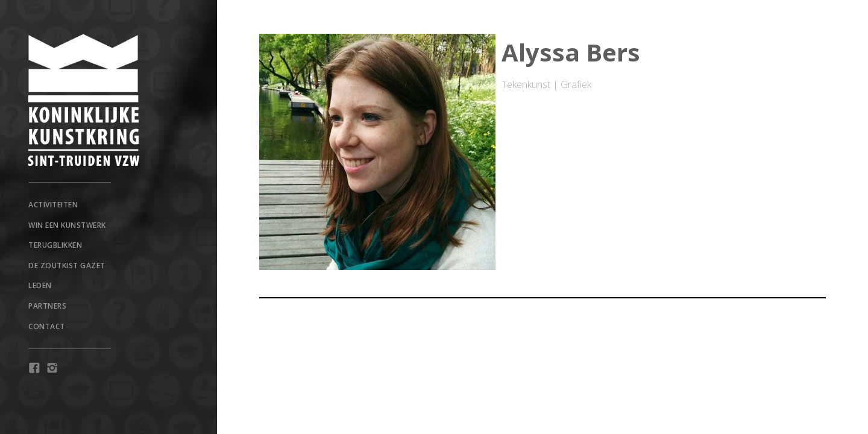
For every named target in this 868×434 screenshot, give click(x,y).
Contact (47, 326)
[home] (108, 100)
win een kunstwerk (67, 225)
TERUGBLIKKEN (55, 245)
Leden (40, 285)
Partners (47, 306)
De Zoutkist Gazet (67, 266)
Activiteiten (53, 205)
